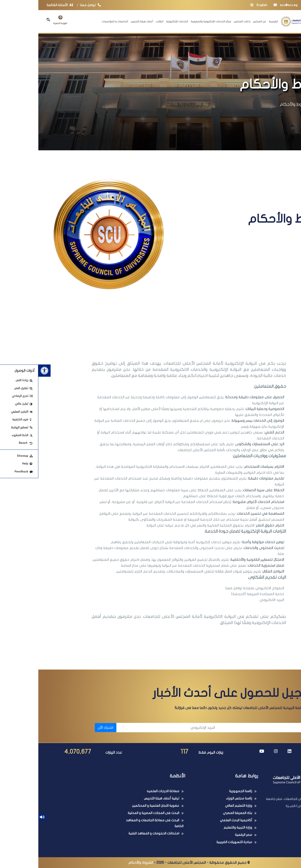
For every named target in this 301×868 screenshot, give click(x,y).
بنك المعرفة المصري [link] (199, 813)
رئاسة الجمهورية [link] (202, 791)
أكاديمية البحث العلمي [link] (198, 820)
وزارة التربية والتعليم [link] (200, 827)
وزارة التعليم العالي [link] (200, 806)
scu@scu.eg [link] (247, 5)
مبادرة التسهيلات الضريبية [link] (196, 842)
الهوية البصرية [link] (22, 20)
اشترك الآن (67, 728)
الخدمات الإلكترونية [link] (139, 21)
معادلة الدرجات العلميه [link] (125, 791)
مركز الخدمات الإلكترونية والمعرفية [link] (173, 21)
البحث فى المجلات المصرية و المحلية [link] (115, 813)
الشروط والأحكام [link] (256, 104)
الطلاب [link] (121, 21)
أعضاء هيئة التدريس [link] (104, 21)
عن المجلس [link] (221, 21)
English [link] (220, 5)
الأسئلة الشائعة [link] (23, 5)
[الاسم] (233, 728)
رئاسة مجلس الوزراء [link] (201, 798)
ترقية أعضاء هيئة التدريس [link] (123, 798)
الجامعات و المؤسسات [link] (77, 21)
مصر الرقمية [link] (205, 835)
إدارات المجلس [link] (204, 21)
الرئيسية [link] (235, 21)
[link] (6, 371)
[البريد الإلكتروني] (130, 728)
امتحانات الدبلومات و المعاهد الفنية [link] (115, 833)
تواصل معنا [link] (53, 5)
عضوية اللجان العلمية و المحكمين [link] (117, 806)
